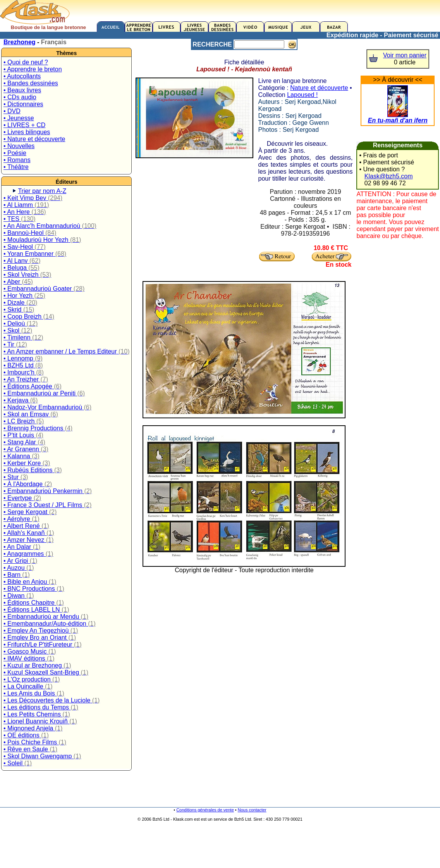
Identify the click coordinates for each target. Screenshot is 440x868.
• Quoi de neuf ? (26, 62)
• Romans (17, 160)
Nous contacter (252, 810)
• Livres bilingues (27, 132)
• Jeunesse (19, 118)
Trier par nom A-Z (42, 191)
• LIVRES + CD (24, 125)
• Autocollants (22, 76)
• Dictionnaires (23, 104)
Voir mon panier (405, 55)
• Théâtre (16, 167)
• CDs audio (20, 97)
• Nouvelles (19, 146)
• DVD (12, 111)
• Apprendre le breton (33, 69)
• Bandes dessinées (31, 83)
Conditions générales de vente (205, 810)
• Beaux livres (22, 90)
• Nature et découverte (34, 139)
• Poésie (15, 153)
